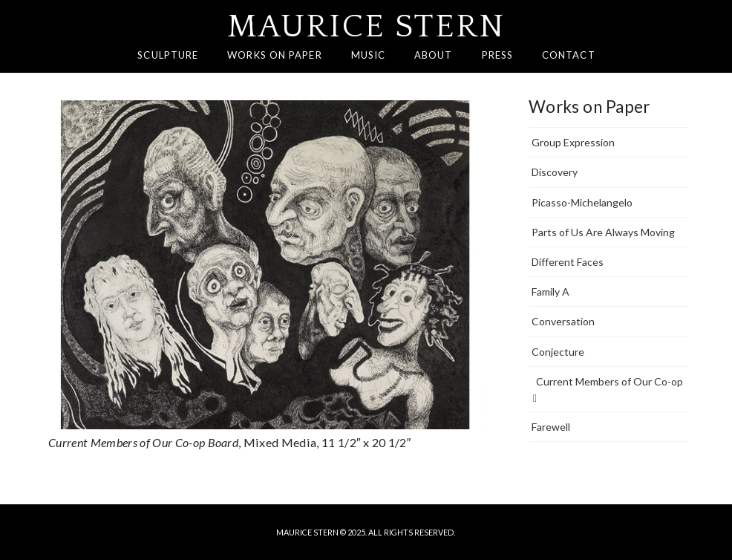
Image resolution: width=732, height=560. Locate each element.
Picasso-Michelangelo (582, 202)
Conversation (563, 321)
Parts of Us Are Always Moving (603, 232)
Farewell (551, 427)
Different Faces (568, 262)
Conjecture (558, 352)
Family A (550, 292)
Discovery (555, 172)
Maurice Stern (366, 27)
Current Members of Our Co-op (608, 390)
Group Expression (573, 142)
